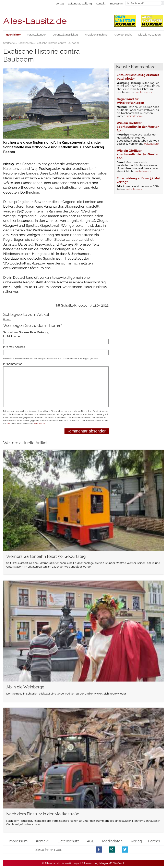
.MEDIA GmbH (112, 863)
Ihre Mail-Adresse (14, 347)
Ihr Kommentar (13, 364)
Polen (7, 319)
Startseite (9, 43)
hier (9, 424)
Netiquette (39, 424)
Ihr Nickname (11, 336)
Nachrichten (25, 43)
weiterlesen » (144, 92)
